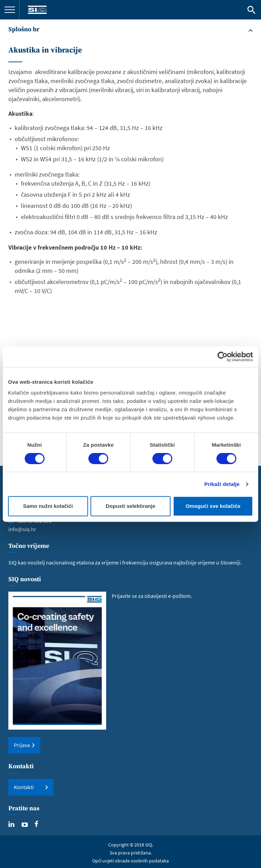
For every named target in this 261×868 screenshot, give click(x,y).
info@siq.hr (22, 529)
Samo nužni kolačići (48, 506)
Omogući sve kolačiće (213, 506)
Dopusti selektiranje (131, 506)
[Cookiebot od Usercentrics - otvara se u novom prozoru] (223, 357)
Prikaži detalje (222, 484)
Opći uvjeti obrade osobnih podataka (130, 861)
